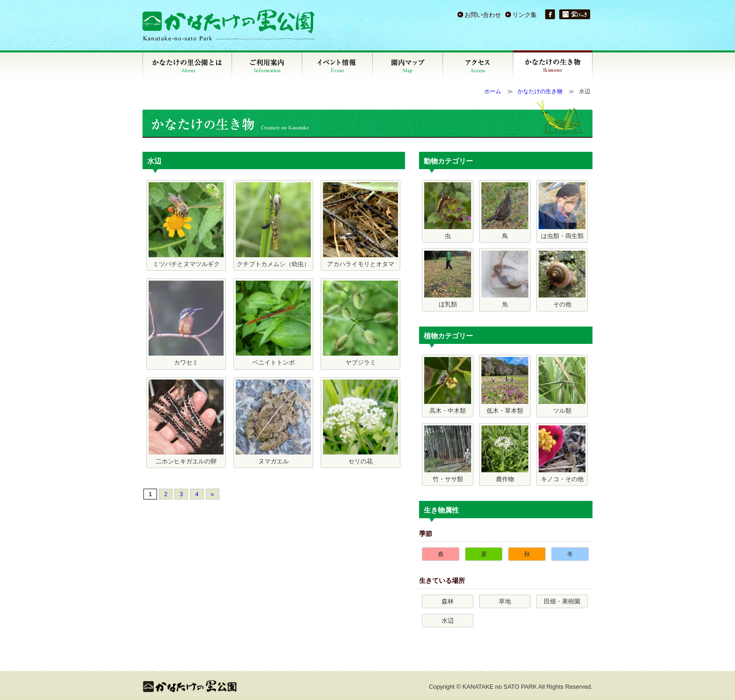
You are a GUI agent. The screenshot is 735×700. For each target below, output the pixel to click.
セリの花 (360, 422)
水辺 (448, 621)
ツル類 (562, 386)
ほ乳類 (448, 279)
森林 (448, 601)
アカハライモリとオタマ (360, 225)
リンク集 (525, 15)
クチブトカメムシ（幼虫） (273, 225)
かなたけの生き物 (540, 91)
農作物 (505, 454)
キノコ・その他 (562, 454)
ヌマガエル (273, 422)
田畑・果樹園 (562, 601)
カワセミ (186, 323)
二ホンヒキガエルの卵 (186, 422)
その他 (562, 279)
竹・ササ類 (448, 454)
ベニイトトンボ (273, 323)
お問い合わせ (483, 15)
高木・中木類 (448, 386)
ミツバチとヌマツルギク (186, 225)
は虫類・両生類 (562, 211)
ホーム (493, 91)
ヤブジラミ (360, 323)
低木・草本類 (505, 386)
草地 (505, 601)
